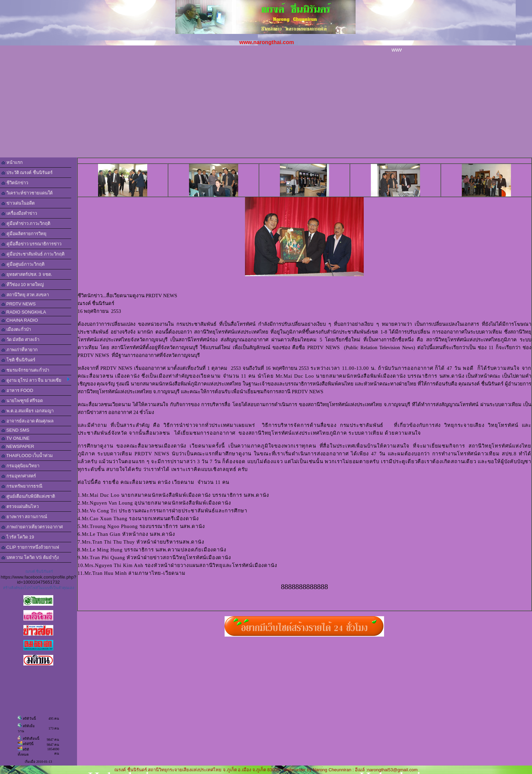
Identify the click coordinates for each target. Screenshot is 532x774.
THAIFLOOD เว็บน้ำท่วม (27, 456)
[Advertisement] (266, 107)
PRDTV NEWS (18, 304)
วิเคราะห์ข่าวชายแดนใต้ (27, 193)
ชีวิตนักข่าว (15, 183)
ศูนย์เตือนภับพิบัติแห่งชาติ (28, 496)
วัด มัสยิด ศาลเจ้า (20, 339)
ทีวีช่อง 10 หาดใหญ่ (23, 285)
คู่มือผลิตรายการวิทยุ (24, 234)
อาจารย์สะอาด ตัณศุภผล (27, 421)
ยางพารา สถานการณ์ (24, 517)
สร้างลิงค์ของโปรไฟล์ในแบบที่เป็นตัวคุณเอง (39, 588)
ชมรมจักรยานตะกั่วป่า (25, 370)
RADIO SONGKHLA (24, 312)
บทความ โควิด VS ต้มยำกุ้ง (30, 557)
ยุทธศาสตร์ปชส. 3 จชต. (27, 274)
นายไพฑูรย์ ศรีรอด (22, 401)
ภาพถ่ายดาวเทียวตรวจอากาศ (32, 527)
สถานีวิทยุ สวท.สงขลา (25, 295)
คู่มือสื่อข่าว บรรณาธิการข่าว (31, 244)
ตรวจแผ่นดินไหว (20, 506)
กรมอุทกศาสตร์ (19, 476)
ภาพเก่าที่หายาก (20, 350)
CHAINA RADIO (20, 320)
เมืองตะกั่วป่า (16, 329)
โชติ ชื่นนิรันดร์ (18, 360)
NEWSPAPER (18, 446)
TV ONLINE (15, 438)
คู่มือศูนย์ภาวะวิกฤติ (23, 264)
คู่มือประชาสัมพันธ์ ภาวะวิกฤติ (33, 254)
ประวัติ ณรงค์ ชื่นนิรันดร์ (27, 173)
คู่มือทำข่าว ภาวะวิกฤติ (26, 223)
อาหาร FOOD (17, 390)
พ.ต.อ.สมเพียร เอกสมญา (27, 411)
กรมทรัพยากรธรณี (22, 486)
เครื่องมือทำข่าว (19, 213)
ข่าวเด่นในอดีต (18, 203)
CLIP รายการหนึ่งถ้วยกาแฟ (30, 547)
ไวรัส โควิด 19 (18, 537)
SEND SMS (15, 430)
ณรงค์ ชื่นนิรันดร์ (39, 571)
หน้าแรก (12, 162)
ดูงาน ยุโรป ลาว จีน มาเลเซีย (35, 380)
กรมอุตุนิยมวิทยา (20, 466)
